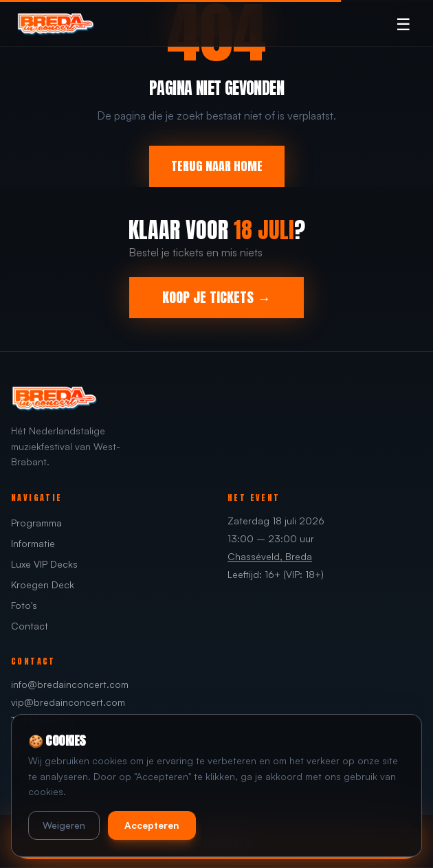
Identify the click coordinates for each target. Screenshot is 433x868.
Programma (36, 523)
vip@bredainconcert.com (68, 702)
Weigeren (64, 825)
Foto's (24, 605)
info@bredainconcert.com (70, 684)
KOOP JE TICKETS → (216, 297)
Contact (30, 626)
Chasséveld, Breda (270, 556)
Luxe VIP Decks (44, 564)
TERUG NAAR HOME (217, 166)
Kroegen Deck (43, 585)
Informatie (33, 543)
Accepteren (152, 825)
